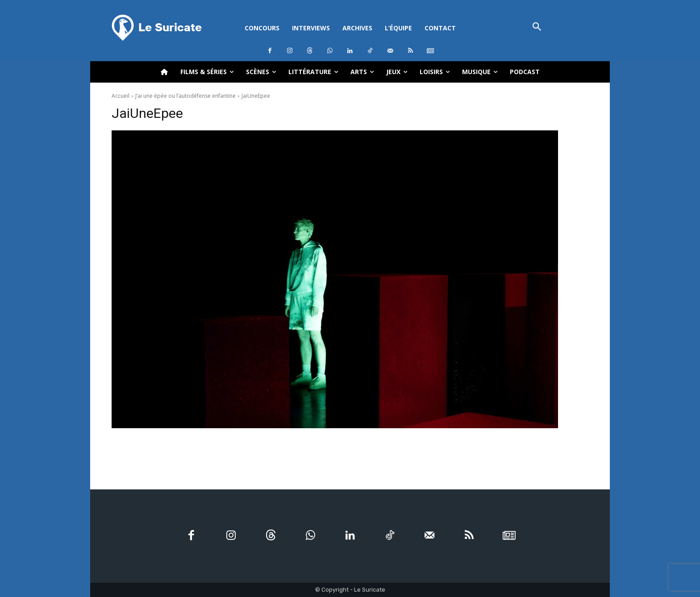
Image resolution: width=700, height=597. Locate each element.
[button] (537, 27)
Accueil (121, 96)
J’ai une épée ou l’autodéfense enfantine (185, 96)
